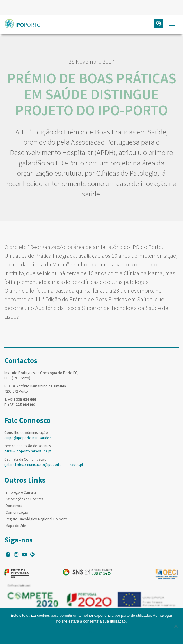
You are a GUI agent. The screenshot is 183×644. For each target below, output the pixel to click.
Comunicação (17, 512)
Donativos (14, 506)
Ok (92, 632)
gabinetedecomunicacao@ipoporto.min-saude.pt (44, 464)
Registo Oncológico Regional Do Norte (37, 519)
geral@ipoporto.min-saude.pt (28, 451)
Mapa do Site (16, 526)
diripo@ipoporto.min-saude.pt (29, 438)
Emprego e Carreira (21, 492)
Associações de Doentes (24, 499)
